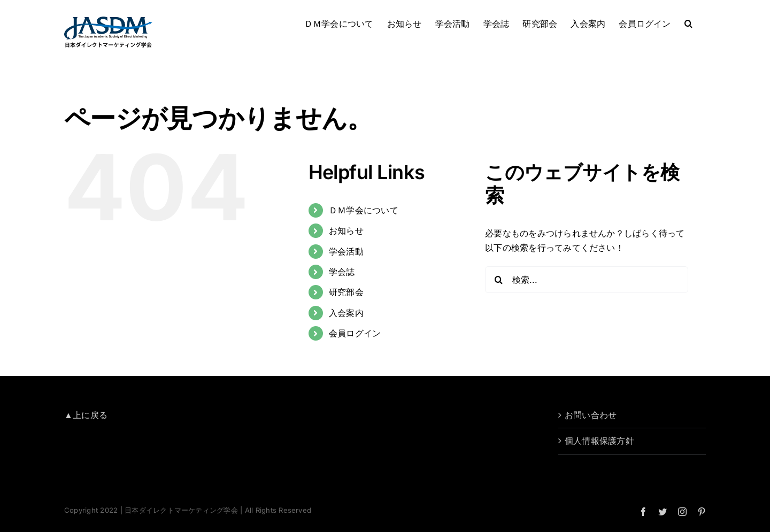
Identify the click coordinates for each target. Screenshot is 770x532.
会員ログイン (355, 333)
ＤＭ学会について (364, 210)
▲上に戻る (86, 415)
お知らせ (346, 230)
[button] (688, 22)
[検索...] (587, 280)
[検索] (498, 280)
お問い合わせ (591, 415)
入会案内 (346, 313)
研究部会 (346, 292)
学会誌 (342, 272)
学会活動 (346, 251)
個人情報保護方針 (599, 441)
